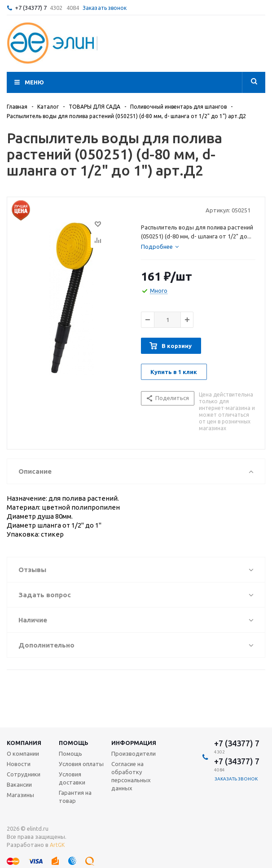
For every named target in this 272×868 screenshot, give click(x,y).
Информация (134, 743)
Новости (19, 764)
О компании (23, 753)
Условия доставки (72, 778)
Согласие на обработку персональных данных (131, 776)
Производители (134, 753)
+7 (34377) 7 (31, 8)
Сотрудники (24, 774)
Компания (24, 743)
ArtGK (57, 845)
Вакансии (19, 784)
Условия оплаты (81, 764)
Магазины (20, 795)
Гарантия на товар (75, 797)
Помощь (74, 743)
